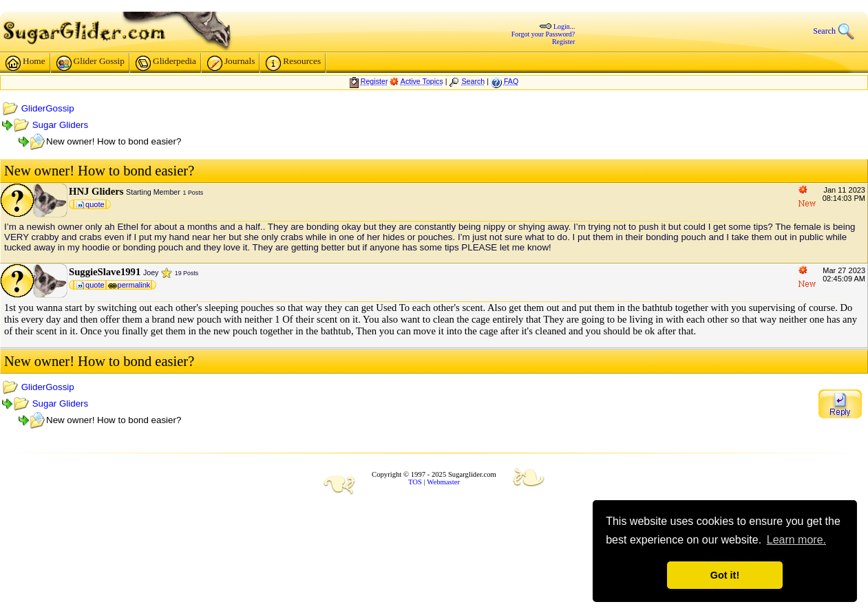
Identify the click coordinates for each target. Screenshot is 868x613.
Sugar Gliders (61, 125)
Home (25, 63)
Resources (293, 63)
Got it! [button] (725, 575)
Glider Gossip (91, 63)
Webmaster (443, 482)
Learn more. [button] (796, 540)
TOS (415, 482)
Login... (564, 26)
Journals (231, 63)
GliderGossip (48, 108)
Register (563, 42)
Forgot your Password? (543, 34)
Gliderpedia (166, 63)
